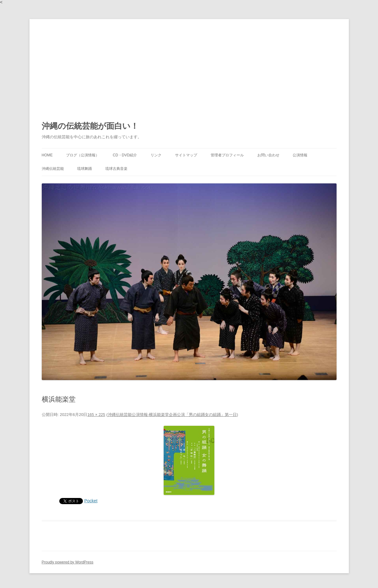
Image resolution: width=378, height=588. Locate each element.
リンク (156, 155)
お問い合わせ (268, 155)
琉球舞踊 (84, 169)
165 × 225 (96, 415)
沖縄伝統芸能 (53, 169)
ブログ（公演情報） (83, 155)
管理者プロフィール (227, 155)
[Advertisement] (189, 65)
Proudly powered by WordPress (68, 562)
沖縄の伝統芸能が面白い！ (90, 126)
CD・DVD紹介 (125, 155)
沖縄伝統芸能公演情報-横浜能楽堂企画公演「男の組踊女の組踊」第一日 (172, 415)
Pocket (91, 501)
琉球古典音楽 (116, 169)
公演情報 (300, 155)
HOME (47, 155)
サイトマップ (186, 155)
